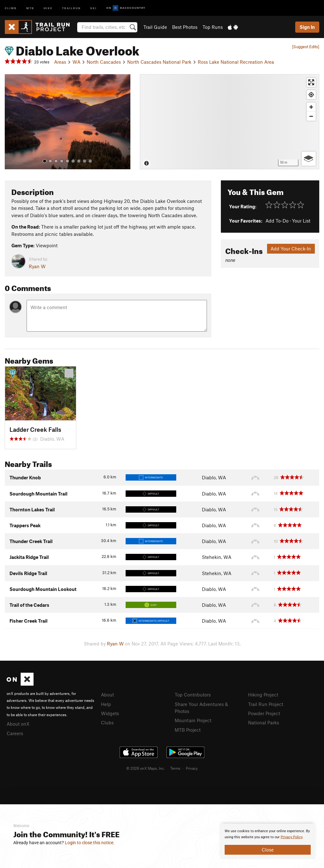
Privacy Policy (292, 837)
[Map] (230, 122)
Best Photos (185, 27)
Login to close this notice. (90, 843)
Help (106, 704)
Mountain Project (193, 720)
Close (268, 850)
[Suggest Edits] (306, 47)
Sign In (307, 27)
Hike (48, 8)
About (107, 695)
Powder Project (264, 713)
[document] (268, 841)
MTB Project (188, 730)
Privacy (192, 768)
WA (76, 62)
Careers (15, 733)
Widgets (110, 713)
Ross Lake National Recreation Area (236, 62)
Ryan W (37, 266)
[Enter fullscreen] (311, 82)
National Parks (264, 722)
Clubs (107, 722)
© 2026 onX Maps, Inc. (146, 768)
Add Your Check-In (291, 249)
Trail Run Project (266, 704)
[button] (11, 122)
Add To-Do (277, 221)
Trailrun (71, 8)
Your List (301, 221)
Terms (175, 768)
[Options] (309, 159)
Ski (93, 8)
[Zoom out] (311, 116)
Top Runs (213, 27)
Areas (60, 62)
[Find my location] (311, 95)
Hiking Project (263, 695)
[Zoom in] (311, 107)
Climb (11, 8)
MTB (30, 8)
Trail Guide (155, 27)
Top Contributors (193, 695)
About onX (18, 724)
